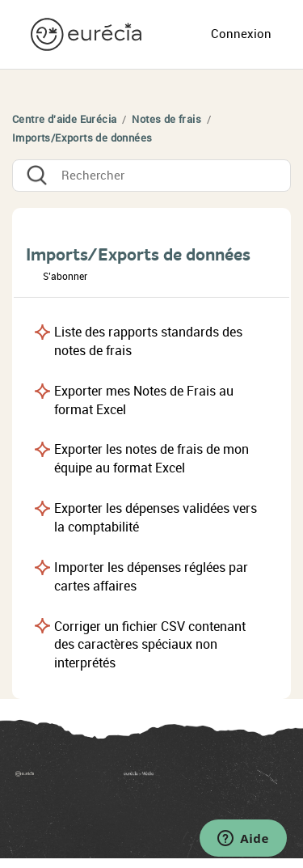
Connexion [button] (241, 34)
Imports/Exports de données (82, 138)
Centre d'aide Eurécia (64, 119)
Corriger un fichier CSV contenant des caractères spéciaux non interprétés (150, 645)
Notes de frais (166, 119)
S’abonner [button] (65, 277)
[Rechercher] (151, 176)
